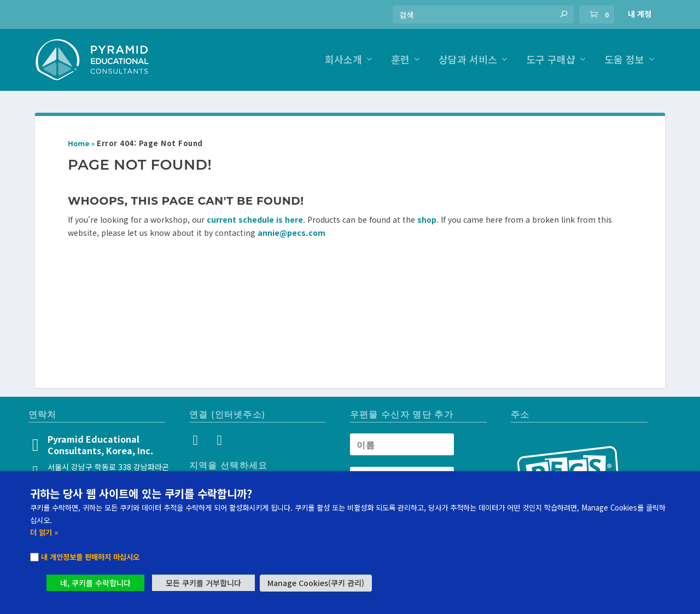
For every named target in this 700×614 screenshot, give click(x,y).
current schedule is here (255, 219)
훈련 (400, 60)
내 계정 (640, 14)
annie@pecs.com (291, 233)
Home (79, 144)
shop (427, 219)
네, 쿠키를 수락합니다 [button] (95, 583)
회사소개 (343, 60)
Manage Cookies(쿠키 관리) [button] (316, 583)
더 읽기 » (44, 532)
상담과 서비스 (468, 60)
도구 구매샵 (551, 60)
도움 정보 (624, 60)
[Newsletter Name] (402, 444)
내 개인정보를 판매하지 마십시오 (90, 557)
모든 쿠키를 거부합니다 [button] (203, 583)
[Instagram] (198, 442)
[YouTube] (218, 442)
